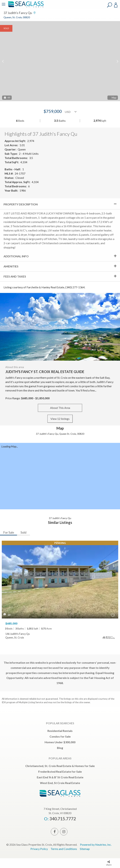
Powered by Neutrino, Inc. (96, 845)
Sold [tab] (23, 532)
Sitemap (85, 849)
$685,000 (11, 623)
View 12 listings (60, 419)
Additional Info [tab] (16, 256)
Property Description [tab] (21, 204)
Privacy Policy (39, 849)
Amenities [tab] (11, 266)
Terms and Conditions (64, 849)
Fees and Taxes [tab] (15, 276)
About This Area (60, 408)
